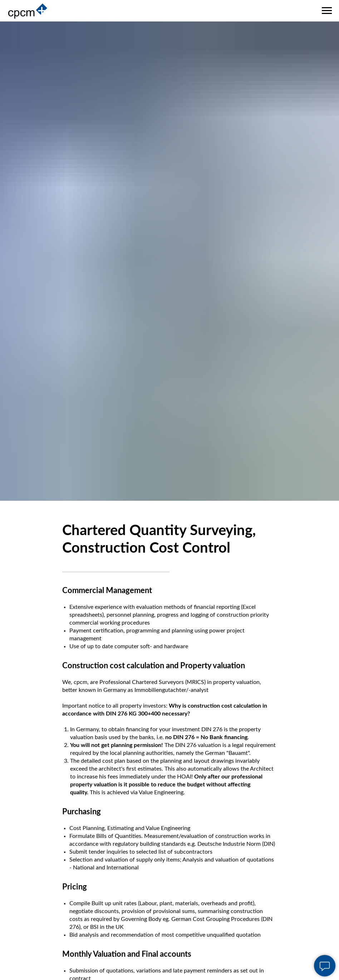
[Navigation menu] (327, 11)
